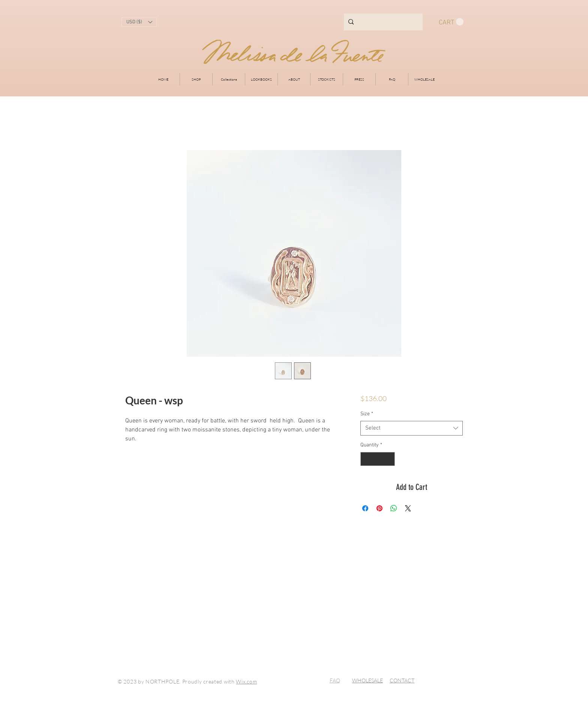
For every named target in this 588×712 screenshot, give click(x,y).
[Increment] (389, 459)
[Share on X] (408, 508)
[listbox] (139, 22)
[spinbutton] (378, 459)
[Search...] (382, 22)
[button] (139, 22)
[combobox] (412, 428)
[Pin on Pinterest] (379, 508)
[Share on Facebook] (365, 508)
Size (367, 414)
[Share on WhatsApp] (394, 508)
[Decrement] (366, 459)
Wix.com (246, 681)
